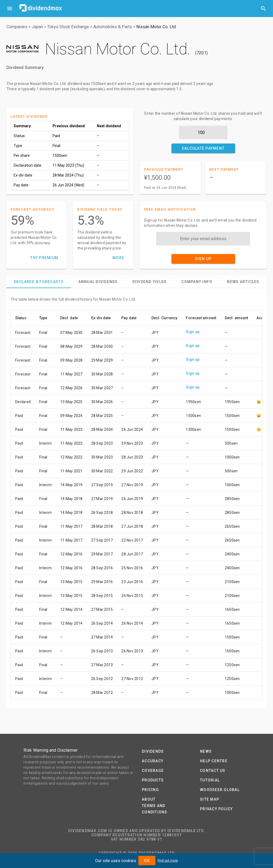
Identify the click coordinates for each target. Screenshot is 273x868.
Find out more (168, 861)
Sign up (193, 332)
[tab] (39, 282)
